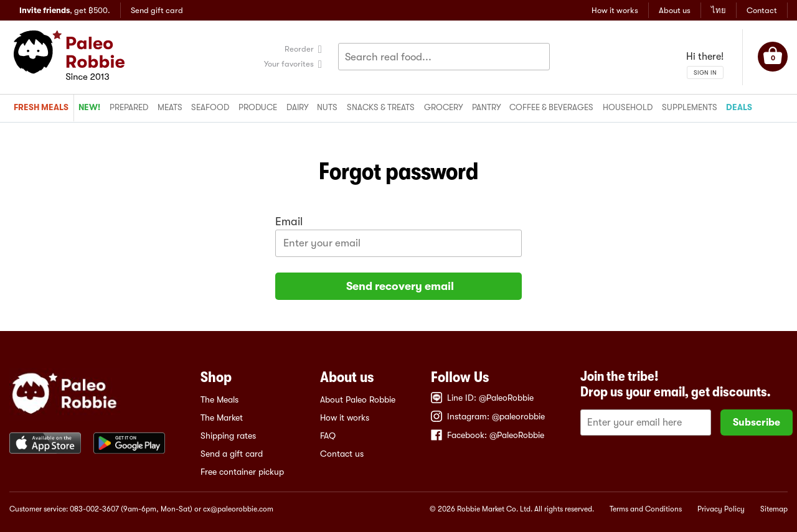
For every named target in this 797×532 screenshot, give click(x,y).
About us (675, 10)
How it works (615, 10)
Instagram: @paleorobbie (488, 416)
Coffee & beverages (551, 107)
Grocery (443, 107)
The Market (222, 418)
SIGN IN (705, 72)
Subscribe (757, 422)
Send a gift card (232, 454)
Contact (762, 10)
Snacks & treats (381, 107)
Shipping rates (228, 436)
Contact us (342, 454)
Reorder (299, 49)
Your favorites (289, 64)
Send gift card (157, 10)
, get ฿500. (65, 10)
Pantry (486, 107)
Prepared (129, 107)
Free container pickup (242, 472)
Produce (258, 107)
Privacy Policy (721, 509)
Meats (170, 107)
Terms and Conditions (646, 509)
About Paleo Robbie (358, 399)
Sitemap (774, 509)
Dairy (297, 107)
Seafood (210, 107)
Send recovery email (399, 286)
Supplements (690, 107)
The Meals (219, 399)
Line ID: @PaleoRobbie (482, 398)
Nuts (327, 107)
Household (628, 107)
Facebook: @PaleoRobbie (488, 435)
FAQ (328, 436)
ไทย (719, 10)
